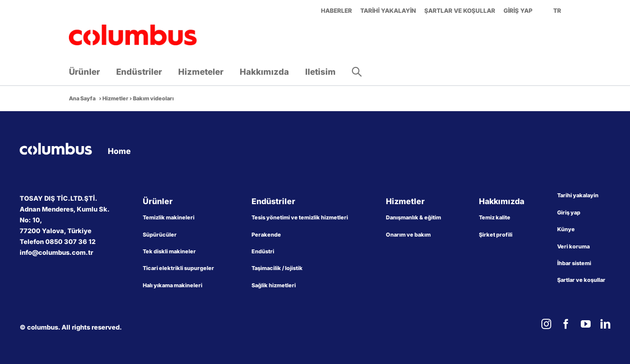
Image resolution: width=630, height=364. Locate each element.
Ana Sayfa (82, 98)
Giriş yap (569, 212)
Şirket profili (496, 235)
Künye (566, 229)
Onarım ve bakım (408, 235)
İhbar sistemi (574, 263)
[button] (357, 72)
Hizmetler (115, 98)
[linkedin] (605, 324)
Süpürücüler (160, 235)
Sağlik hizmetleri (274, 285)
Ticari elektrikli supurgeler (178, 268)
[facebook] (566, 324)
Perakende (266, 235)
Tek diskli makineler (169, 251)
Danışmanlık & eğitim (413, 217)
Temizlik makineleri (169, 217)
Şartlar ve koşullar (581, 280)
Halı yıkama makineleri (173, 285)
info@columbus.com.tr (56, 252)
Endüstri (263, 251)
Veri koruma (573, 246)
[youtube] (586, 324)
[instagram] (546, 324)
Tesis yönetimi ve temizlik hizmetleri (300, 217)
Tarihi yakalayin (578, 195)
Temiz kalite (495, 217)
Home (119, 151)
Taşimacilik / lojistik (277, 268)
